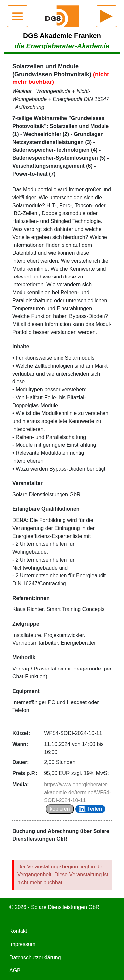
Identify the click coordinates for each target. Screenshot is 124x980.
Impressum (22, 944)
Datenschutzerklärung (35, 957)
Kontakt (18, 931)
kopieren (60, 809)
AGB (15, 971)
